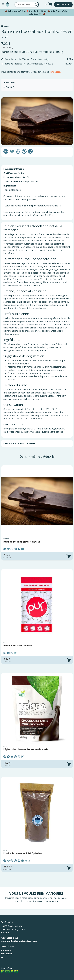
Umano (5, 26)
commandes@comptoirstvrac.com (19, 941)
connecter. (55, 72)
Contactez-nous (10, 938)
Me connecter (63, 4)
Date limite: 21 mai (38, 11)
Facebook (6, 950)
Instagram (7, 954)
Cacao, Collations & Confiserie (19, 443)
